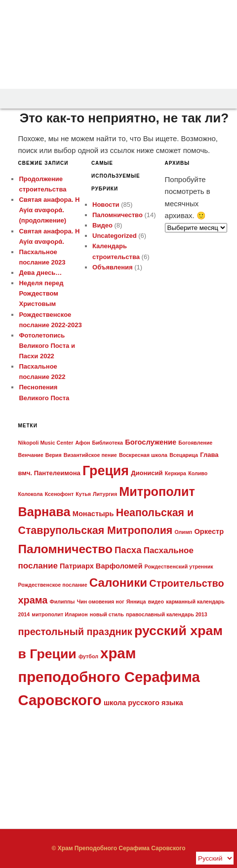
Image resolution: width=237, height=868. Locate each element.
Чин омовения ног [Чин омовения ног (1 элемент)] (101, 602)
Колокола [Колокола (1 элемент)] (30, 494)
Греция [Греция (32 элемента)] (106, 471)
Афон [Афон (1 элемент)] (83, 443)
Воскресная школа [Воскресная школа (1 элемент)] (143, 455)
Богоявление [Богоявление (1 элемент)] (195, 443)
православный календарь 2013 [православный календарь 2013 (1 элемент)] (167, 614)
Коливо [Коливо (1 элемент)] (198, 473)
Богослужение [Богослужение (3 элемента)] (151, 442)
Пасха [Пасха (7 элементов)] (128, 550)
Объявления (113, 267)
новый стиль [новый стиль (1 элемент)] (107, 614)
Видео (102, 225)
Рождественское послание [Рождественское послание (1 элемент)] (52, 585)
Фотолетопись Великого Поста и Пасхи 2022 (47, 346)
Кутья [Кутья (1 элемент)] (83, 494)
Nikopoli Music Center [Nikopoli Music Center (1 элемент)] (45, 443)
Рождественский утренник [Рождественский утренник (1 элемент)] (179, 566)
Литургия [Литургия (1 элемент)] (105, 494)
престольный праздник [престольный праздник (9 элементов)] (75, 632)
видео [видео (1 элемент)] (156, 602)
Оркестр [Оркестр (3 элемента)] (209, 531)
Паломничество (118, 215)
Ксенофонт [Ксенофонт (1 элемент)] (59, 494)
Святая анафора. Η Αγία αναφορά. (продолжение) (49, 210)
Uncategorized (115, 236)
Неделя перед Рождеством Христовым (41, 293)
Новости (106, 205)
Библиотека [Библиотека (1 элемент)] (108, 443)
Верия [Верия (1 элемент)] (54, 455)
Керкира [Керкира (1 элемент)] (176, 473)
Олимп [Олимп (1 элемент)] (183, 532)
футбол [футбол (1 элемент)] (88, 656)
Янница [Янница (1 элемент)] (136, 602)
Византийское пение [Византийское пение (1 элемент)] (90, 455)
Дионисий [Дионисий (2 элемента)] (147, 473)
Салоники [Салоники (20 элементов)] (118, 583)
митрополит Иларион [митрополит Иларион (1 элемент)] (59, 614)
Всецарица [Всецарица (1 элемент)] (184, 455)
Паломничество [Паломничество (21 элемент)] (65, 549)
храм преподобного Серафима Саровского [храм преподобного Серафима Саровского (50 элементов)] (109, 677)
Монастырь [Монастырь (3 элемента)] (93, 514)
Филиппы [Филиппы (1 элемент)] (62, 602)
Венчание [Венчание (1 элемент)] (30, 455)
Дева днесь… (40, 273)
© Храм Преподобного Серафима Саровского (118, 848)
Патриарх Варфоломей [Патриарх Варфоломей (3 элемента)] (101, 566)
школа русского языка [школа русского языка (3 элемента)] (143, 703)
